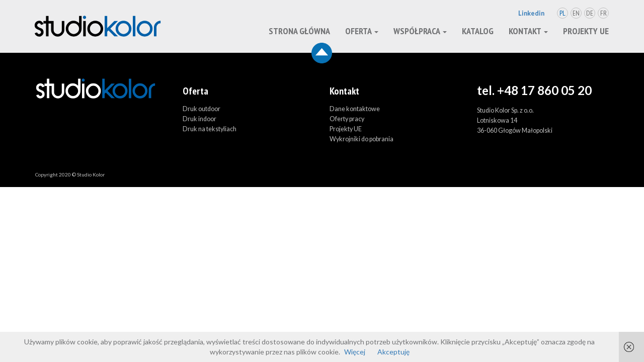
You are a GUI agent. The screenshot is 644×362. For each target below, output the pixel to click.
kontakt (528, 31)
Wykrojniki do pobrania (361, 139)
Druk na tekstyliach (210, 129)
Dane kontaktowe (355, 109)
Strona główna (299, 31)
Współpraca (420, 31)
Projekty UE (586, 31)
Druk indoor (199, 119)
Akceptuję (393, 352)
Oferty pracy (347, 119)
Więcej (355, 352)
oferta (362, 31)
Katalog (478, 31)
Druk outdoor (202, 109)
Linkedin (531, 13)
